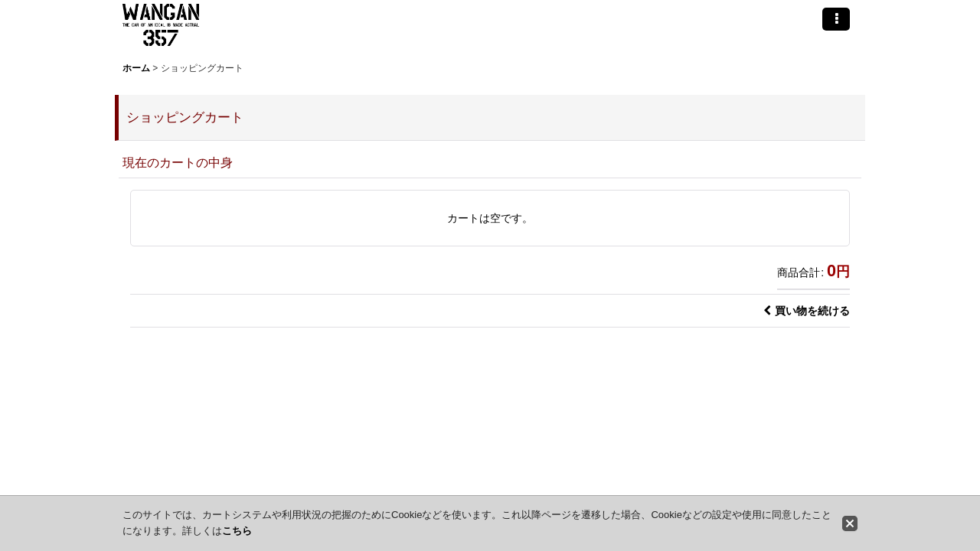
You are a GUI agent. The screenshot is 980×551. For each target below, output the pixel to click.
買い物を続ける (807, 311)
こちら (237, 531)
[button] (836, 19)
